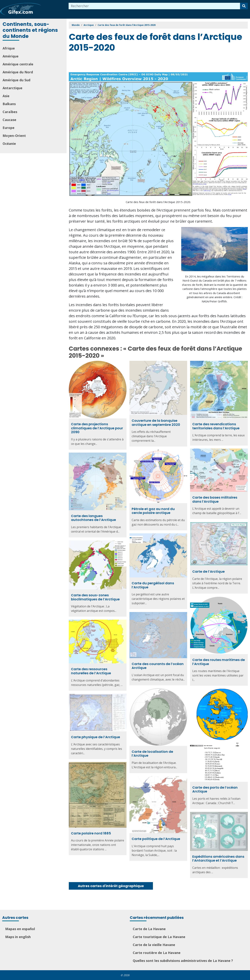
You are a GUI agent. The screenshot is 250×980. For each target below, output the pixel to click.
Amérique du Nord (18, 72)
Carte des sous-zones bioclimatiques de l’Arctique (95, 597)
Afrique (9, 48)
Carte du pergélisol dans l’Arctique (153, 585)
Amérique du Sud (16, 80)
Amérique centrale (18, 64)
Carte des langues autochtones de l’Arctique (93, 518)
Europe (9, 128)
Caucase (9, 120)
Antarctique (12, 88)
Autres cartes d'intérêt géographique (111, 886)
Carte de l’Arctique (208, 571)
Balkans (9, 104)
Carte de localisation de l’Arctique (152, 754)
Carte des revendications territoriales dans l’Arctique (216, 426)
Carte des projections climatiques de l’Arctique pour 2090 (97, 428)
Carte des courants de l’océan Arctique (158, 666)
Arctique (89, 25)
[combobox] (154, 6)
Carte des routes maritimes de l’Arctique (219, 662)
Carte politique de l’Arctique (156, 839)
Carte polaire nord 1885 (91, 833)
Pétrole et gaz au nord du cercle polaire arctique (153, 511)
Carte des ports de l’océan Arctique (215, 789)
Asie (6, 96)
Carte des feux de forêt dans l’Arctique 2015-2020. (158, 202)
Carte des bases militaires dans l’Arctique (215, 499)
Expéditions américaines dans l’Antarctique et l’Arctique (218, 859)
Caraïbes (10, 112)
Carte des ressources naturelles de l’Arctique (91, 671)
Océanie (9, 144)
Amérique (11, 56)
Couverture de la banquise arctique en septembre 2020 (156, 423)
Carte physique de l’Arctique (96, 737)
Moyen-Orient (14, 136)
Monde (76, 25)
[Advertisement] (136, 63)
